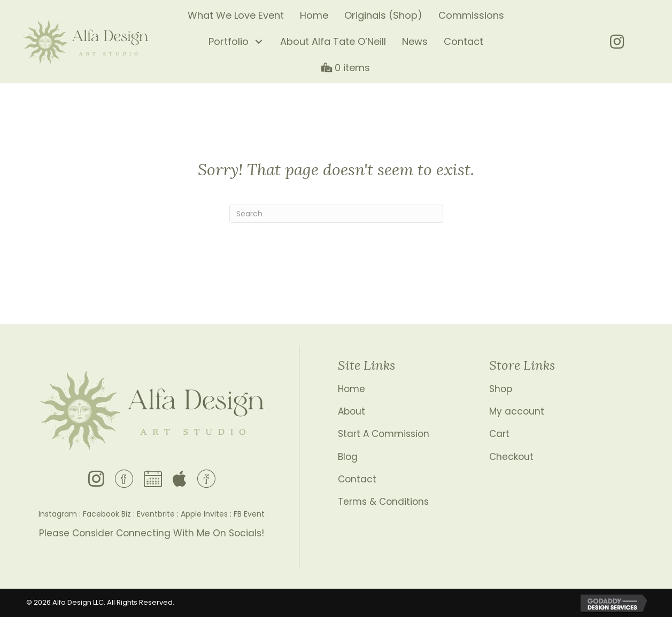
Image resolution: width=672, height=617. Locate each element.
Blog (348, 457)
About (352, 411)
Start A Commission (384, 434)
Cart (499, 434)
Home (352, 389)
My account (517, 411)
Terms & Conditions (383, 502)
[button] (259, 42)
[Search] (336, 214)
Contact (357, 479)
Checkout (511, 457)
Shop (501, 389)
